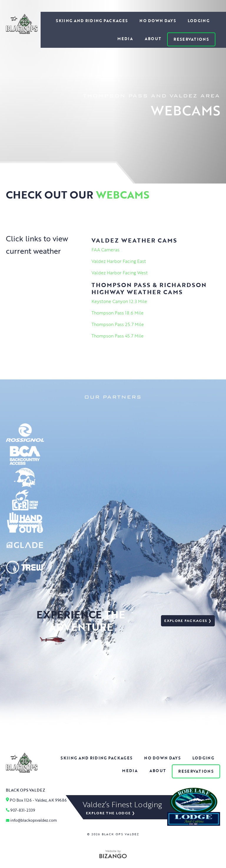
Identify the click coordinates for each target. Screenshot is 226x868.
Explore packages (186, 621)
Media (125, 39)
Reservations (191, 39)
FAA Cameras (105, 250)
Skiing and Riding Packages (92, 21)
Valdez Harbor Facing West (120, 273)
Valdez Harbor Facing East (119, 261)
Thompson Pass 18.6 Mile (118, 313)
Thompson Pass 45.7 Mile (118, 336)
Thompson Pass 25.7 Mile (118, 324)
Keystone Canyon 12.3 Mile (119, 301)
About (153, 39)
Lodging (199, 21)
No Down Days (158, 21)
